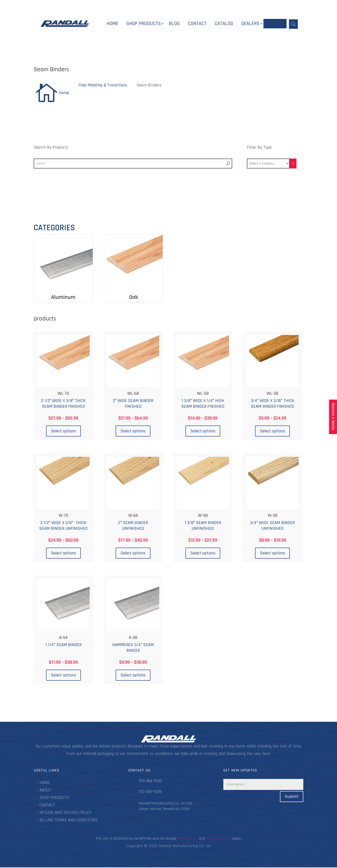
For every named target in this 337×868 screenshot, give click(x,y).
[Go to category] (293, 164)
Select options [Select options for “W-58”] (203, 554)
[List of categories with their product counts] (268, 164)
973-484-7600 (150, 781)
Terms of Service (219, 839)
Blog (174, 24)
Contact (197, 24)
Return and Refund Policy (65, 813)
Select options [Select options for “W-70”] (63, 554)
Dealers (250, 24)
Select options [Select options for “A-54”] (63, 676)
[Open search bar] (293, 24)
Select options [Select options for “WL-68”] (133, 431)
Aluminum (63, 298)
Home (112, 24)
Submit (292, 797)
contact (47, 806)
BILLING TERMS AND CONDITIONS (69, 820)
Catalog (224, 24)
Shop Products (144, 24)
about (45, 791)
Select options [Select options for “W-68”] (133, 554)
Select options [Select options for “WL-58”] (203, 431)
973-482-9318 (150, 792)
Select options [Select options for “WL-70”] (63, 431)
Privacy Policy (188, 839)
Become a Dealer (333, 417)
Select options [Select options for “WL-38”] (272, 431)
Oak (133, 298)
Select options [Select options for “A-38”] (133, 676)
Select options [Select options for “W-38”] (272, 554)
